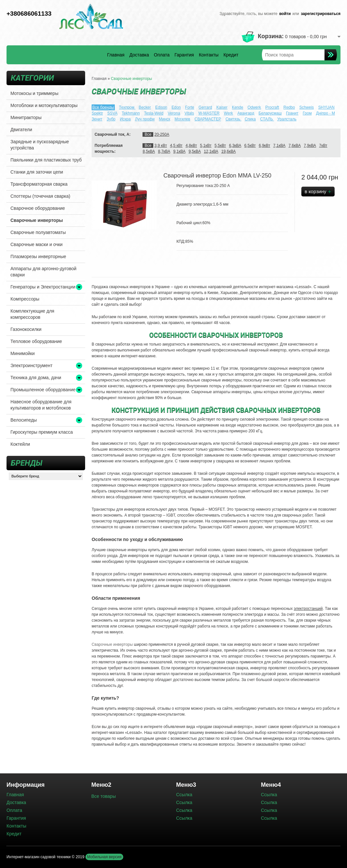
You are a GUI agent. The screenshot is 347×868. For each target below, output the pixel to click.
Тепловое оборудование (36, 341)
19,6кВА (229, 151)
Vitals (189, 113)
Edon (176, 107)
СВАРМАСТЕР (208, 119)
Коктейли (20, 444)
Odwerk (254, 107)
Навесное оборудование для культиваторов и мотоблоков (41, 405)
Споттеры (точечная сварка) (40, 196)
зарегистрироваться (321, 14)
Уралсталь (287, 119)
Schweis (307, 107)
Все (148, 134)
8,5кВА (149, 151)
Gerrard (205, 107)
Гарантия (184, 55)
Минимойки (23, 353)
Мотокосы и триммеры (34, 93)
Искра (125, 119)
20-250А (162, 134)
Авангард (246, 113)
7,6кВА (295, 146)
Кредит (231, 55)
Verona (174, 113)
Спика (250, 119)
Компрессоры (25, 299)
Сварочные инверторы (37, 220)
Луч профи (145, 119)
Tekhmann (131, 113)
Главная (116, 55)
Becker (145, 107)
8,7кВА (164, 151)
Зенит (97, 119)
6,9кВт (264, 146)
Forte (189, 107)
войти (285, 14)
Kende (238, 107)
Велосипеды (24, 420)
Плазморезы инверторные (38, 256)
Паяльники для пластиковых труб (46, 160)
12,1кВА (211, 151)
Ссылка (184, 795)
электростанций (308, 609)
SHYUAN (326, 107)
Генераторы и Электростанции (43, 287)
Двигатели (21, 130)
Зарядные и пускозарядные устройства (40, 145)
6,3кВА (235, 146)
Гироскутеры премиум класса (42, 432)
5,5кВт (220, 146)
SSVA (112, 113)
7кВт (323, 146)
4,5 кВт (176, 146)
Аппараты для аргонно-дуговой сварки (43, 272)
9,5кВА (195, 151)
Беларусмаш (270, 113)
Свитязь (233, 119)
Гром (307, 113)
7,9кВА (310, 146)
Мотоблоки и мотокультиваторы (44, 105)
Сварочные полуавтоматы (38, 232)
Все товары (104, 796)
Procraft (272, 107)
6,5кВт (250, 146)
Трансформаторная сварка (39, 184)
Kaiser (222, 107)
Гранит (292, 113)
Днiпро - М (325, 113)
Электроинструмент (31, 365)
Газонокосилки (26, 329)
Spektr (97, 113)
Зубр (111, 119)
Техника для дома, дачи (36, 378)
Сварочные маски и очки (37, 244)
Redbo (289, 107)
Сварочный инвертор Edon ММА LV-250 (217, 176)
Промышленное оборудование (43, 390)
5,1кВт (206, 146)
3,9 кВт (161, 146)
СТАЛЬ (267, 119)
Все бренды (103, 107)
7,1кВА (279, 146)
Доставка (139, 55)
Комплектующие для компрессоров (32, 314)
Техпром (127, 107)
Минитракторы (26, 117)
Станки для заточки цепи (37, 172)
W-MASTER (209, 113)
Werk (229, 113)
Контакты (209, 55)
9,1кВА (179, 151)
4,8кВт (191, 146)
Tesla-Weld (154, 113)
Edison (161, 107)
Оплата (162, 55)
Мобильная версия (104, 857)
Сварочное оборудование (38, 208)
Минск (165, 119)
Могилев (182, 119)
